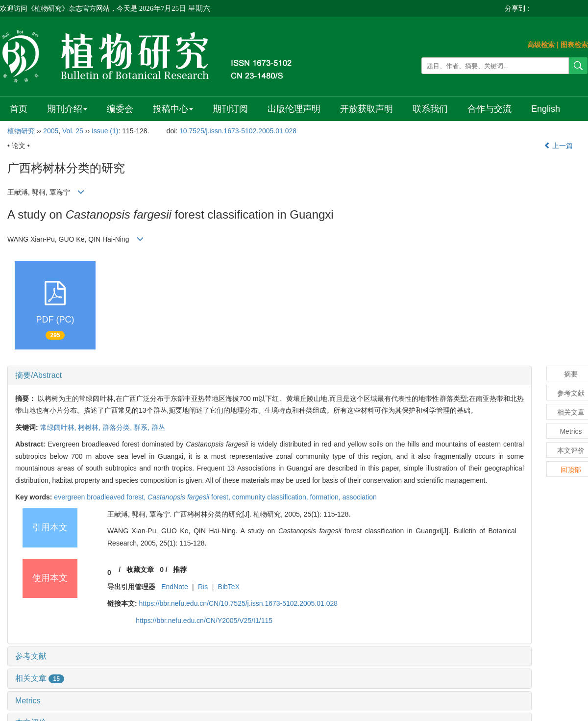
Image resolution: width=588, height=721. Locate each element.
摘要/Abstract (38, 375)
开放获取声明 (367, 109)
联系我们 (430, 109)
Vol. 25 (73, 131)
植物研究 (21, 131)
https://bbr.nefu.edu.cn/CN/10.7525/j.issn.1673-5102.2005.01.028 (239, 603)
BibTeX (229, 587)
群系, (143, 427)
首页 (19, 109)
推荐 (180, 570)
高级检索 (541, 45)
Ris (203, 587)
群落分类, (118, 427)
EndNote (174, 587)
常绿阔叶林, (59, 427)
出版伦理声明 (294, 109)
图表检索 (574, 45)
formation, (326, 497)
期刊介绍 (67, 109)
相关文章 (40, 678)
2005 (51, 131)
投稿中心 (173, 109)
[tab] (269, 375)
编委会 (120, 109)
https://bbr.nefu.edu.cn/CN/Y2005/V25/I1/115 (204, 621)
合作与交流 (490, 109)
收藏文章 (140, 570)
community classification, (271, 497)
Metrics (28, 701)
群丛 (158, 427)
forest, (190, 497)
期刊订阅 (230, 109)
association (360, 497)
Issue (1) (105, 131)
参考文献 (31, 656)
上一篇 (559, 146)
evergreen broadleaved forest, (101, 497)
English (546, 109)
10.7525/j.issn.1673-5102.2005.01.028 (238, 131)
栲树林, (90, 427)
